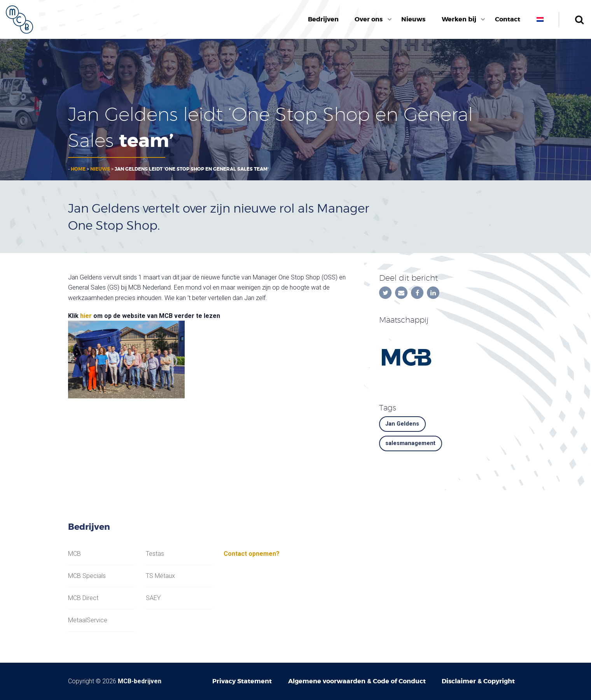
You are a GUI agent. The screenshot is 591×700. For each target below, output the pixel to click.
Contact (508, 19)
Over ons (369, 19)
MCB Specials (87, 576)
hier (86, 316)
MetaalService (88, 620)
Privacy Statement (242, 681)
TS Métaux (160, 576)
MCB (74, 554)
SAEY (153, 598)
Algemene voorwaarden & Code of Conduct (357, 681)
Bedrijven (323, 19)
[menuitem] (323, 19)
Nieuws (413, 19)
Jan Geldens (402, 424)
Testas (155, 554)
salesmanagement (410, 443)
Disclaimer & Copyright (478, 681)
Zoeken (579, 19)
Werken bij (459, 19)
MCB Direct (83, 598)
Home (78, 169)
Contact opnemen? (252, 554)
